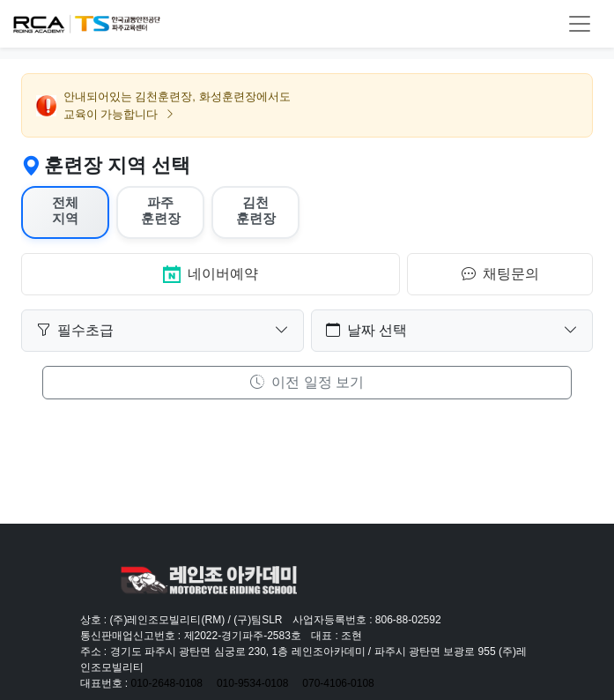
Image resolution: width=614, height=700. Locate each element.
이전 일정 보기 (307, 382)
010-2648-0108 (167, 683)
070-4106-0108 (338, 683)
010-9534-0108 (252, 683)
